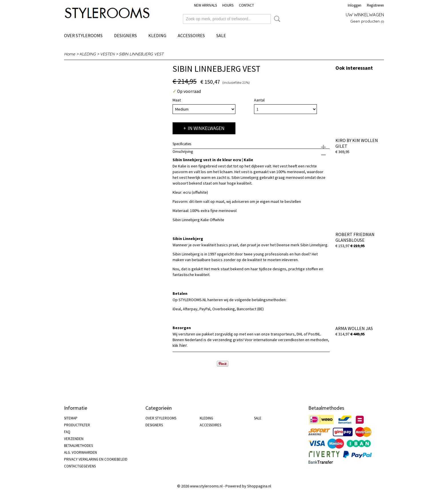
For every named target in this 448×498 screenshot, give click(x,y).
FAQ (67, 432)
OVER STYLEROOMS (83, 35)
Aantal (259, 100)
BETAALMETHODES (78, 446)
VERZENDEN (74, 439)
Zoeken (276, 19)
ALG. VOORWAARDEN (80, 452)
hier (183, 345)
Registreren (375, 5)
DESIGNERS (125, 35)
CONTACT (246, 5)
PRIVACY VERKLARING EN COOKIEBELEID (96, 459)
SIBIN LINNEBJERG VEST (141, 54)
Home (70, 54)
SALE (221, 35)
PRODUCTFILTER (77, 425)
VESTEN (107, 54)
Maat (177, 100)
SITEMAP (71, 418)
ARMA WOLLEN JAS (354, 328)
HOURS (228, 5)
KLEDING (157, 35)
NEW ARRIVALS (205, 5)
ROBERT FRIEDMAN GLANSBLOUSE (355, 237)
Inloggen (355, 5)
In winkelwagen (206, 128)
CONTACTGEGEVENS (80, 466)
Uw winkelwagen (365, 15)
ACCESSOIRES (191, 35)
